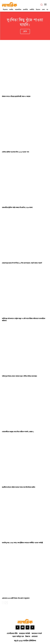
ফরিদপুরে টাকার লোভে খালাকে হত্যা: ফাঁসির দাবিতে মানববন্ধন (19, 376)
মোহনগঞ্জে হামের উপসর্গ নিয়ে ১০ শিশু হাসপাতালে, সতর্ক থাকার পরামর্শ (22, 263)
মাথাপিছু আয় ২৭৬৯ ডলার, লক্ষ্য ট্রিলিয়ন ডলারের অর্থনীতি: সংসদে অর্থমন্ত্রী (22, 543)
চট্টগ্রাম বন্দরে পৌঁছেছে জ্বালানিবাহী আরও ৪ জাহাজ (16, 96)
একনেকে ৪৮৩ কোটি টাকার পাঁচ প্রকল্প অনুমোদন (16, 598)
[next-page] (6, 603)
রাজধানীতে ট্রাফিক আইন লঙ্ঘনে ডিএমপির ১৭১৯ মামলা (17, 208)
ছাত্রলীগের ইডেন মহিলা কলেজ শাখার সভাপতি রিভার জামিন (19, 487)
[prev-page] (3, 603)
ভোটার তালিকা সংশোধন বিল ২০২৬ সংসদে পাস (15, 152)
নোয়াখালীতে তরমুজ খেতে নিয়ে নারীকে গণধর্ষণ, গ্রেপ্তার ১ (18, 432)
